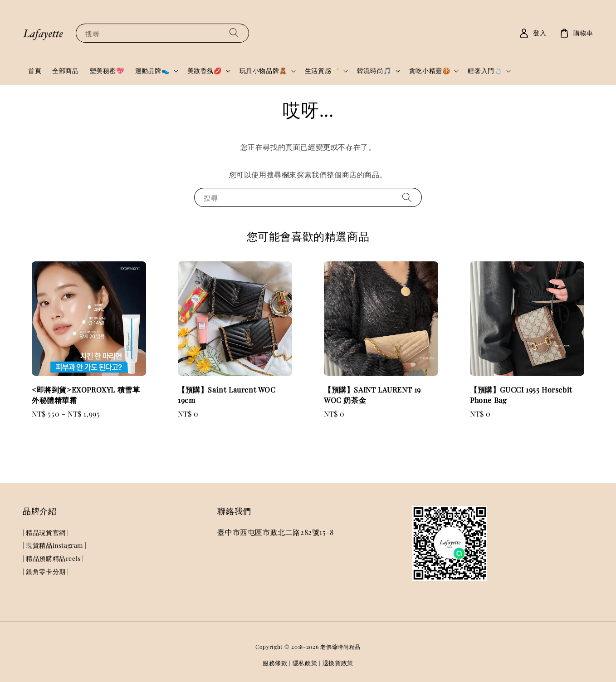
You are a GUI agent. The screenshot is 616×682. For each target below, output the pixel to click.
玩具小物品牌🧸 (263, 71)
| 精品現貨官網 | (46, 533)
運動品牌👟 (152, 71)
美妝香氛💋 (205, 71)
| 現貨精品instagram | (54, 545)
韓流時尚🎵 (374, 71)
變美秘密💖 (107, 71)
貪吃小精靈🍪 (430, 71)
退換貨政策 (338, 663)
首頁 (35, 71)
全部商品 (65, 71)
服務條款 (275, 663)
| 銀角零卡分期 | (46, 572)
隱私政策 (305, 663)
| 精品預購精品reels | (53, 558)
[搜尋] (234, 33)
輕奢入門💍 (485, 71)
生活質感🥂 (322, 71)
